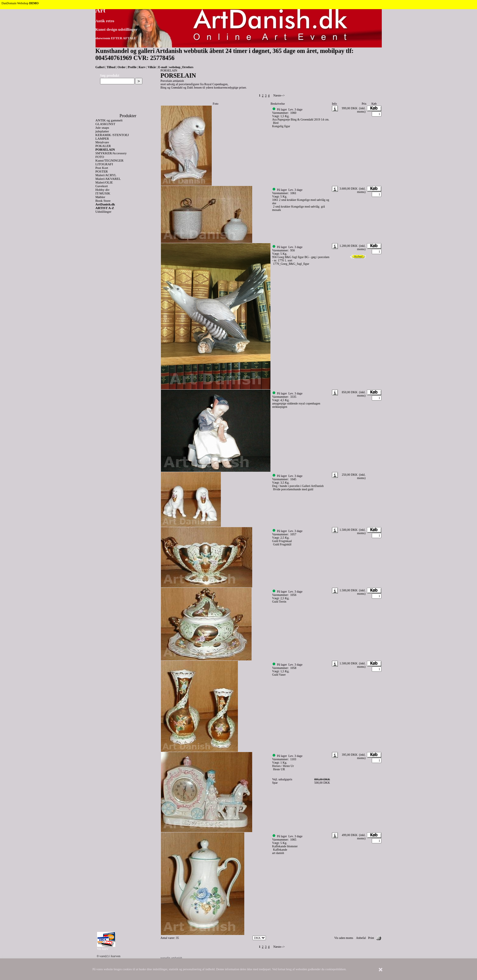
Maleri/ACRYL (106, 175)
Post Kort (102, 168)
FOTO (100, 157)
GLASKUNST (105, 124)
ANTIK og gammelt (109, 120)
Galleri (100, 67)
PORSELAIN (105, 149)
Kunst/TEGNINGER (110, 160)
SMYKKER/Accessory (111, 153)
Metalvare (102, 142)
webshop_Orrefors (181, 67)
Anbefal (361, 938)
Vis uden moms (344, 938)
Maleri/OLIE (104, 182)
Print (371, 938)
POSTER (102, 171)
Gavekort (102, 186)
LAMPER (102, 138)
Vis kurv (103, 949)
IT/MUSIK (103, 193)
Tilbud (111, 67)
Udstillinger (104, 212)
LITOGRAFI (104, 164)
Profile (132, 67)
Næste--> (279, 95)
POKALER (103, 146)
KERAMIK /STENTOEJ (112, 135)
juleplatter (102, 131)
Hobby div (103, 190)
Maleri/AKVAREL (108, 179)
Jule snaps (102, 128)
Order (122, 67)
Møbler (100, 197)
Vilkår (152, 67)
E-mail (163, 67)
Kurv (142, 67)
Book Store (103, 201)
